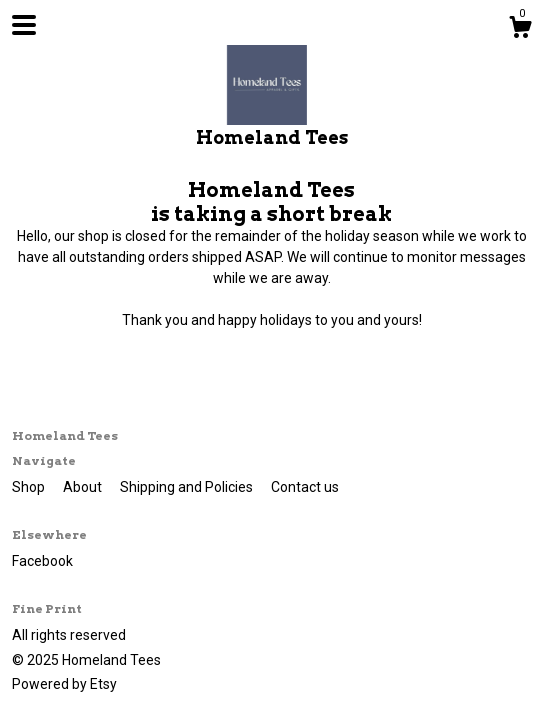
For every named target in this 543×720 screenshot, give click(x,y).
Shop (30, 487)
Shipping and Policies (188, 487)
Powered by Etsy (64, 684)
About (84, 487)
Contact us (305, 487)
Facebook (42, 561)
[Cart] (520, 30)
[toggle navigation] (24, 25)
